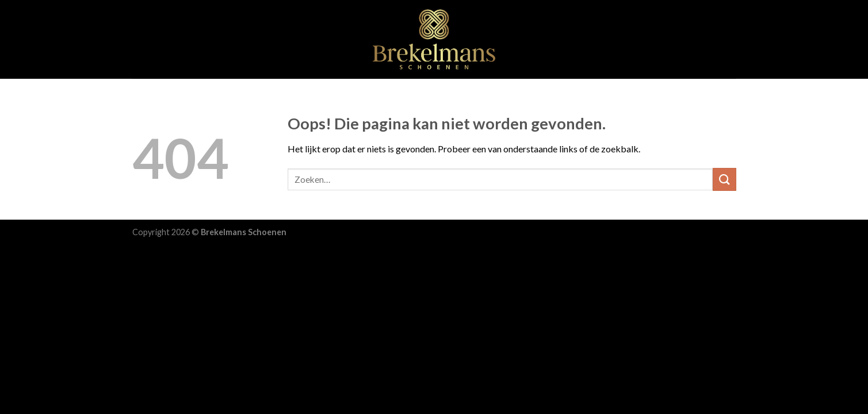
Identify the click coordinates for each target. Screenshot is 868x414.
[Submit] (724, 179)
